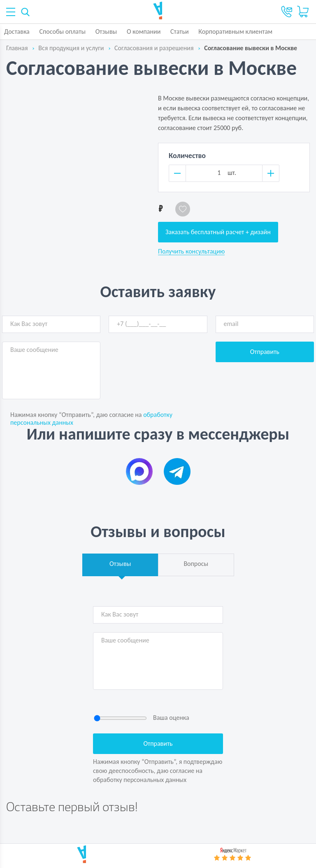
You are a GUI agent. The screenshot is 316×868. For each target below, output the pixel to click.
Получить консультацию (191, 251)
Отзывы (106, 31)
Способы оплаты (62, 31)
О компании (144, 31)
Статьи (180, 31)
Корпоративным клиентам (235, 31)
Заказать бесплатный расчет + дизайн (218, 232)
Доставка (17, 31)
